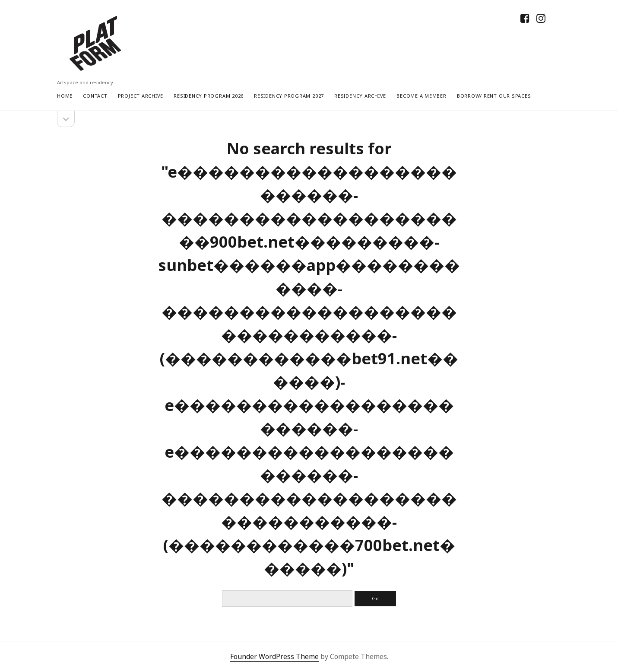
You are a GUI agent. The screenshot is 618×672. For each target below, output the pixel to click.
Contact (95, 96)
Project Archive (141, 96)
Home (65, 96)
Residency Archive (360, 96)
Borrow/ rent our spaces (494, 96)
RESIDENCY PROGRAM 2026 (209, 96)
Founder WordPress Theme (274, 656)
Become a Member (422, 96)
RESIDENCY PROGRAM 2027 (289, 96)
